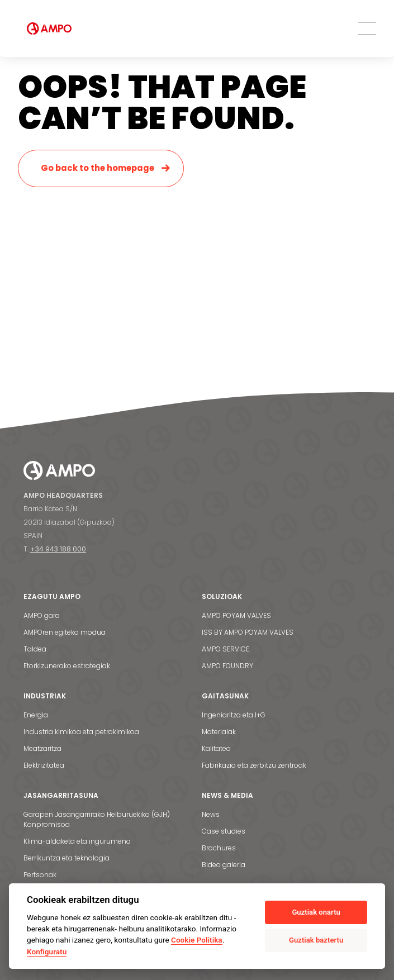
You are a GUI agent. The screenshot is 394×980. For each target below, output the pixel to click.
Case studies (224, 831)
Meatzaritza (42, 748)
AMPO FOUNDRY (227, 666)
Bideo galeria (224, 865)
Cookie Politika (197, 940)
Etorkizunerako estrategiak (67, 666)
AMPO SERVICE (226, 649)
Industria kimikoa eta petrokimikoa (81, 732)
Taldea (35, 649)
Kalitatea (216, 748)
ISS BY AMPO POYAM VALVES (248, 632)
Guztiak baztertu (316, 940)
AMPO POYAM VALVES (236, 615)
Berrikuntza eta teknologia (67, 858)
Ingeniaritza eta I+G (234, 715)
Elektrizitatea (44, 765)
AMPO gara (42, 615)
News (211, 814)
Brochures (219, 848)
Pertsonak (40, 875)
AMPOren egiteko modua (65, 632)
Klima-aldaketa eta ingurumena (77, 841)
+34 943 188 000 (58, 549)
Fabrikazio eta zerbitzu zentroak (254, 765)
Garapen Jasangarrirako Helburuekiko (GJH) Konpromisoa (97, 819)
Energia (36, 715)
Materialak (219, 732)
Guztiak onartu (316, 912)
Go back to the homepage (98, 168)
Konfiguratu (47, 952)
